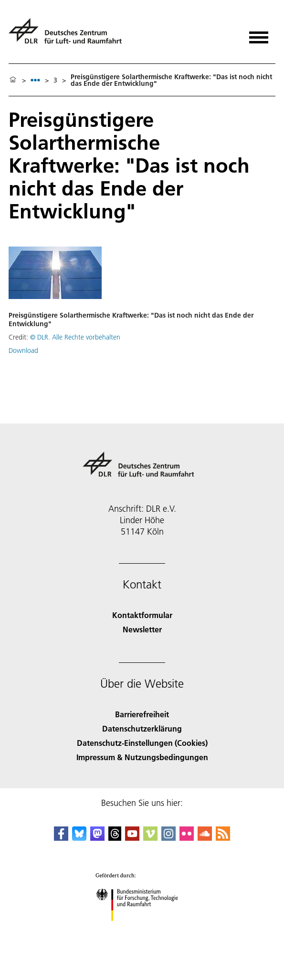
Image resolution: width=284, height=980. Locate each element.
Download (23, 351)
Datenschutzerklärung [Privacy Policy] (142, 728)
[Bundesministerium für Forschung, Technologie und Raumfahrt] (142, 929)
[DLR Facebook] (61, 838)
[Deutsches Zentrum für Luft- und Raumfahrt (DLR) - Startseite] (69, 35)
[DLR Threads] (115, 838)
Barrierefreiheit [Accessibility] (142, 714)
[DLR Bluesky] (79, 838)
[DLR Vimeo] (150, 838)
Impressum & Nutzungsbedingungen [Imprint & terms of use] (142, 757)
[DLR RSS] (223, 838)
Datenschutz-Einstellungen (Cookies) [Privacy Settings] (142, 743)
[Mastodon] (97, 838)
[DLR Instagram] (168, 838)
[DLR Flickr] (187, 838)
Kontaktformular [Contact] (142, 615)
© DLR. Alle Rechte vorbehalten (75, 337)
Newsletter (142, 629)
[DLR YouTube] (132, 838)
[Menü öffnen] (259, 34)
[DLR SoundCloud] (205, 838)
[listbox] (35, 80)
